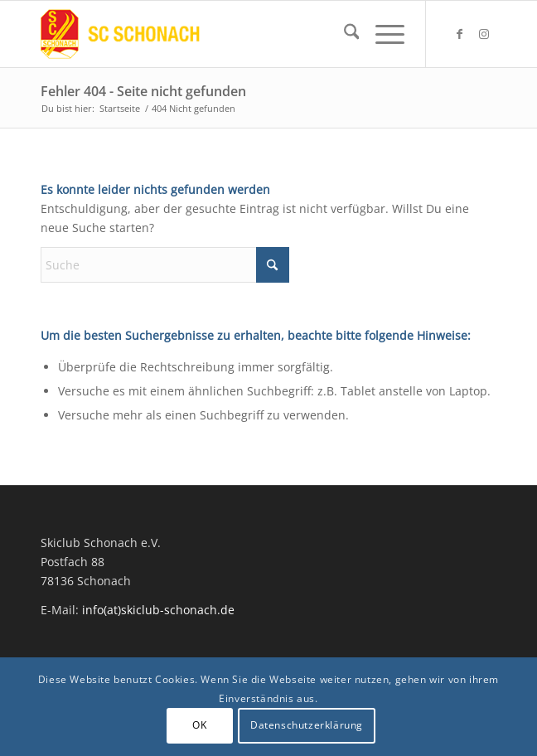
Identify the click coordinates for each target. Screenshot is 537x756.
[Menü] (382, 34)
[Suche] (343, 34)
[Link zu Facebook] (459, 34)
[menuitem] (343, 34)
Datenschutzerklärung (307, 725)
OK (199, 725)
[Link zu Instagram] (484, 34)
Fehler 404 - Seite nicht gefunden (143, 91)
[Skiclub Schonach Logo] (223, 34)
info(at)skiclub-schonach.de (158, 610)
